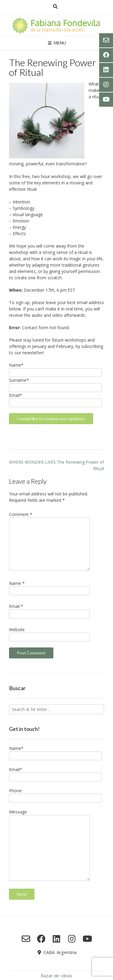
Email (16, 606)
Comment (21, 514)
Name (17, 583)
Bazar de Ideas (56, 975)
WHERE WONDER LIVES (32, 462)
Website (17, 630)
